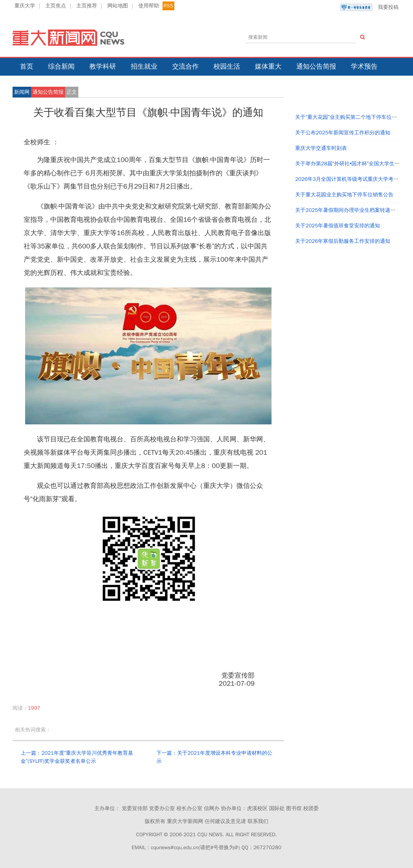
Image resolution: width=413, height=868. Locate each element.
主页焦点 (56, 6)
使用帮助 (149, 6)
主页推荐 (87, 6)
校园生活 (227, 66)
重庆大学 (25, 6)
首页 (27, 66)
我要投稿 (369, 7)
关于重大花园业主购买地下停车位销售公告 (344, 195)
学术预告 (364, 66)
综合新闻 (61, 66)
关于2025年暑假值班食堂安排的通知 (338, 226)
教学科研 (103, 66)
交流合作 (185, 66)
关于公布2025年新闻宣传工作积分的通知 (343, 133)
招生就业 (144, 66)
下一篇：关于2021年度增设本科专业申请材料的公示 (215, 757)
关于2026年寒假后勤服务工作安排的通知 (343, 241)
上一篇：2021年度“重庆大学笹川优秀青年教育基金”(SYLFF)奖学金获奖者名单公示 (77, 757)
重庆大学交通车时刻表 (321, 148)
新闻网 (22, 92)
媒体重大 (268, 66)
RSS (168, 6)
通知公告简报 (316, 66)
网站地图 (118, 6)
